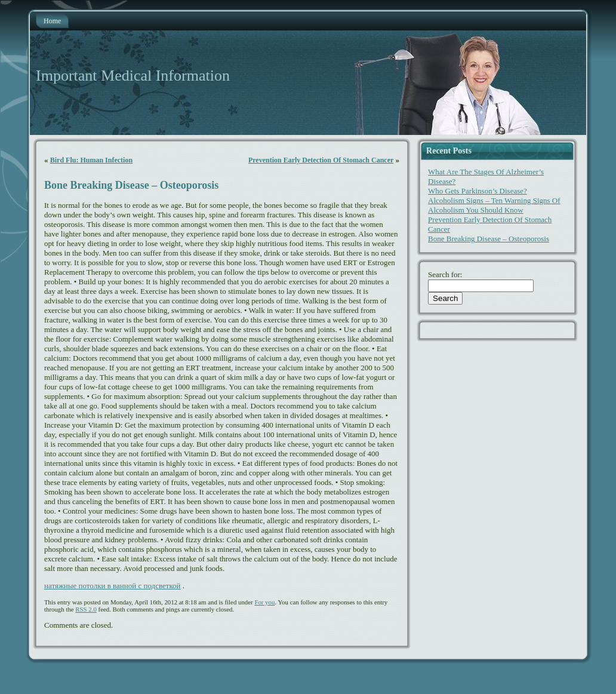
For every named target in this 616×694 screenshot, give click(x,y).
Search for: (445, 274)
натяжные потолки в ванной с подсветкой (113, 586)
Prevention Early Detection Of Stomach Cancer (321, 160)
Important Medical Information (133, 76)
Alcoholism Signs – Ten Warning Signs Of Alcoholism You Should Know (494, 205)
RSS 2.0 (86, 609)
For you (264, 602)
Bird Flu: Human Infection (91, 160)
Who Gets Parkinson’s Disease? (478, 191)
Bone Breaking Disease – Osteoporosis (131, 185)
